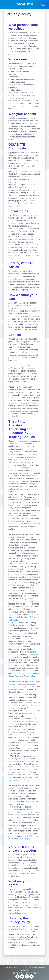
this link (31, 585)
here (31, 636)
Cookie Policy (14, 676)
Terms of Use (18, 973)
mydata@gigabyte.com (18, 913)
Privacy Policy (29, 676)
